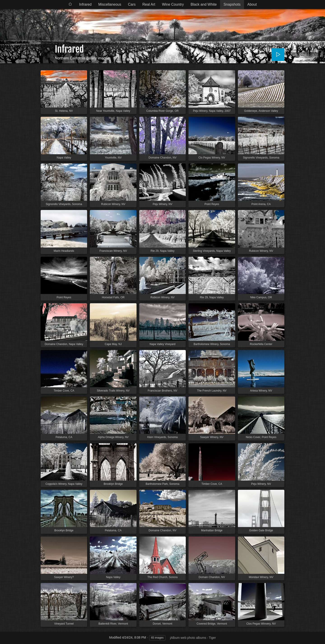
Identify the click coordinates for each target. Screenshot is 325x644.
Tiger (212, 638)
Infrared (85, 4)
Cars (132, 4)
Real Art (149, 4)
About (252, 4)
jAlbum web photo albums (188, 638)
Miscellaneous (110, 4)
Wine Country (173, 4)
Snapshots (232, 4)
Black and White (204, 4)
